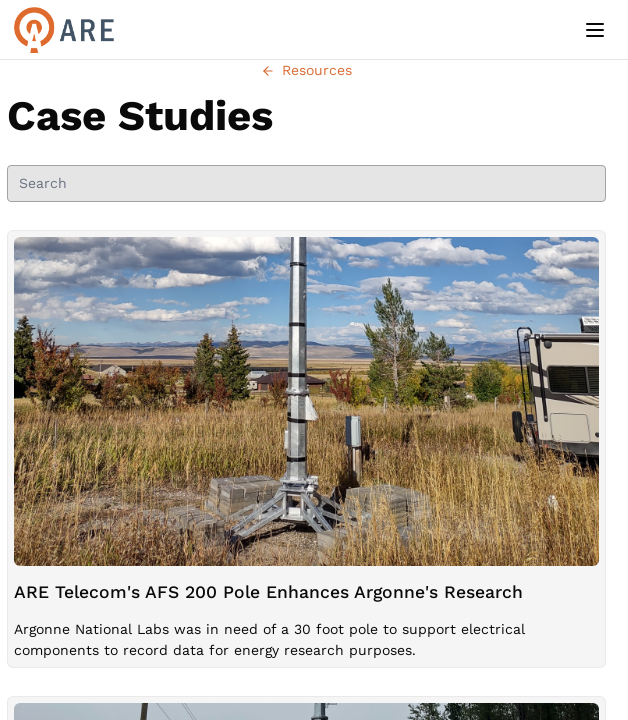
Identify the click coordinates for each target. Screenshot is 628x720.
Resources (306, 70)
